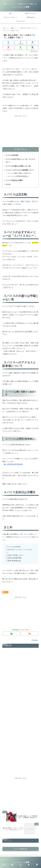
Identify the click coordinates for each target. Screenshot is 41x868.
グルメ (5, 592)
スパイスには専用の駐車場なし (18, 176)
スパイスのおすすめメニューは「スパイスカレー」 (20, 161)
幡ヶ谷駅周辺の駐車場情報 (13, 464)
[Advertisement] (20, 131)
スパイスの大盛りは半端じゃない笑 (18, 166)
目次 (19, 149)
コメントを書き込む (20, 849)
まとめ (8, 184)
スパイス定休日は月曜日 (14, 180)
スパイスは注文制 (12, 155)
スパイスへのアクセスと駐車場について (20, 170)
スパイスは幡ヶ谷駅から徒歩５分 (19, 173)
